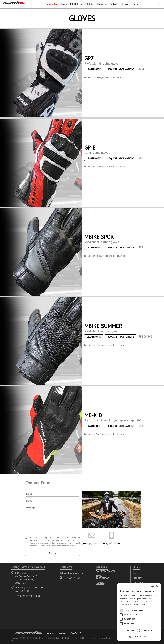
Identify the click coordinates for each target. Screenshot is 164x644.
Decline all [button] (149, 630)
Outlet (136, 4)
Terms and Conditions (96, 638)
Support (126, 4)
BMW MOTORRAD (103, 577)
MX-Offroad (76, 4)
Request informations (121, 69)
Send (53, 553)
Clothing (90, 4)
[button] (139, 637)
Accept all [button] (129, 630)
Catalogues (138, 582)
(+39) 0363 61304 (111, 543)
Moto (64, 4)
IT (159, 4)
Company (102, 4)
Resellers (137, 578)
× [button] (157, 586)
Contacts (114, 4)
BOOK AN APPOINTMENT (29, 596)
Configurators (51, 4)
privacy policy (62, 537)
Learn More (94, 69)
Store (135, 573)
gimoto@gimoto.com (92, 543)
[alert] (139, 612)
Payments (110, 638)
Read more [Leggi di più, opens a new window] (140, 604)
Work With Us (76, 633)
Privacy (14, 641)
